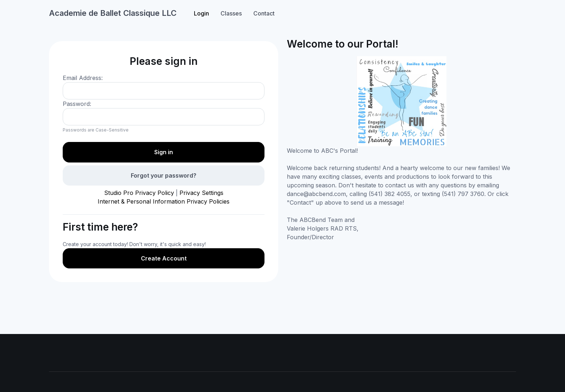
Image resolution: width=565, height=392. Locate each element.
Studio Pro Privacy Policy (139, 193)
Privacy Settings (201, 193)
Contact (264, 13)
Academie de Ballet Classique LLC (113, 13)
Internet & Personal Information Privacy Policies (164, 201)
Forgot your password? (164, 175)
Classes (231, 13)
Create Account (164, 258)
